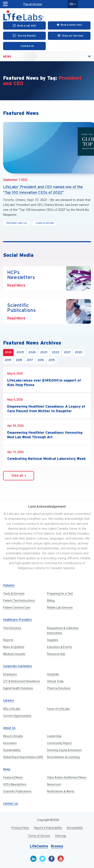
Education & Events (59, 647)
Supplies (53, 640)
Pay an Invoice (33, 4)
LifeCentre (39, 846)
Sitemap (61, 836)
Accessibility (75, 828)
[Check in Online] (69, 25)
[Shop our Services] (69, 36)
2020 (79, 352)
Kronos (57, 846)
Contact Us (11, 804)
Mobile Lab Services (60, 607)
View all (19, 476)
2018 (19, 360)
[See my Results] (24, 36)
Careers (8, 701)
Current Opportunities (17, 716)
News (7, 56)
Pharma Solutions (59, 688)
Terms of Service (39, 836)
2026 (8, 352)
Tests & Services (14, 594)
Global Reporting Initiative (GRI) (23, 757)
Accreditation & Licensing (63, 757)
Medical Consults (14, 654)
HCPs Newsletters (15, 784)
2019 (8, 360)
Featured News (13, 777)
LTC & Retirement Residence (22, 681)
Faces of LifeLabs (58, 709)
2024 (32, 352)
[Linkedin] (33, 859)
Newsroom (54, 784)
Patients (9, 586)
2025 (20, 352)
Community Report (59, 743)
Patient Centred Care (17, 607)
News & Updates (14, 647)
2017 (30, 360)
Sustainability (12, 750)
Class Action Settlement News (67, 777)
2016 (41, 360)
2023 (44, 352)
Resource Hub (56, 654)
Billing (51, 601)
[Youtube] (61, 859)
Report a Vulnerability (48, 828)
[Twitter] (42, 859)
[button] (3, 3)
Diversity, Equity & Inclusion (64, 750)
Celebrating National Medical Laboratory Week (46, 459)
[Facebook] (52, 859)
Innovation (10, 743)
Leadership (54, 736)
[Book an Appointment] (24, 25)
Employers (10, 674)
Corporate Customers (18, 666)
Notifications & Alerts (61, 791)
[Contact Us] (24, 46)
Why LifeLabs (12, 709)
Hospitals (53, 674)
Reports (8, 640)
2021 (67, 352)
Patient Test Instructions (19, 601)
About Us (9, 728)
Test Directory (12, 628)
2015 (52, 360)
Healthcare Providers (17, 620)
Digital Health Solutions (18, 688)
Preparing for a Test (60, 594)
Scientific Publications (17, 791)
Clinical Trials (55, 681)
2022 (56, 352)
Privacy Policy (20, 828)
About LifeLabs (13, 736)
